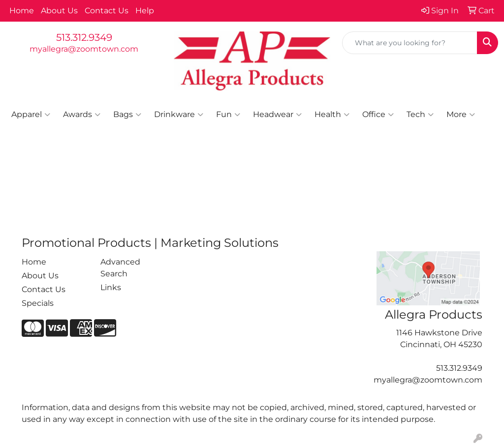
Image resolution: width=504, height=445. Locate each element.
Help (145, 11)
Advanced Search (120, 268)
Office (378, 115)
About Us (59, 11)
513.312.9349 (84, 37)
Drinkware (179, 115)
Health (332, 115)
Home (22, 11)
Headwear (277, 115)
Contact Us (107, 11)
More (461, 115)
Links (111, 287)
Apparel (31, 115)
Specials (38, 303)
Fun (228, 115)
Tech (420, 115)
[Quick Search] (410, 43)
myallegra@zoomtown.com (84, 49)
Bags (127, 115)
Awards (82, 115)
